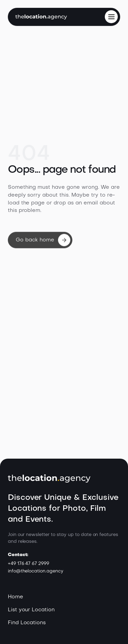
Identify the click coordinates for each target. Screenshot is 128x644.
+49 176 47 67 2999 (29, 564)
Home (16, 597)
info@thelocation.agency (36, 571)
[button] (111, 17)
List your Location (31, 610)
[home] (41, 17)
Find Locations (27, 623)
